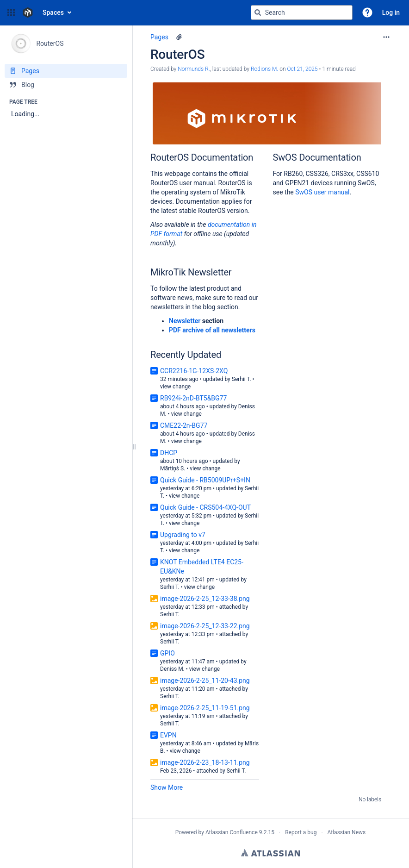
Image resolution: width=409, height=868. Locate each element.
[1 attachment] (179, 37)
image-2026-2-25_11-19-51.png (205, 708)
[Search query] (302, 12)
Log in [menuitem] (391, 12)
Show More (167, 787)
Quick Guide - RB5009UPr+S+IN (205, 480)
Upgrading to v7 (183, 535)
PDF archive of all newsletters (212, 330)
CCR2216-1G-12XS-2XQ (194, 371)
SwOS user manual (322, 192)
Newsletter (185, 321)
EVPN (168, 735)
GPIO (167, 653)
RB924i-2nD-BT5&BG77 (193, 398)
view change (175, 387)
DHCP (169, 453)
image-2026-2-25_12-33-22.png (205, 626)
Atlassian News (347, 832)
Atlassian (270, 853)
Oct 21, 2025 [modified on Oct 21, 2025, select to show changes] (302, 69)
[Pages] (66, 71)
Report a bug (301, 832)
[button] (11, 12)
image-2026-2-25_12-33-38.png (205, 599)
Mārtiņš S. (173, 468)
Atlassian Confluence (232, 832)
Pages (159, 37)
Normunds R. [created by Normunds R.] (194, 69)
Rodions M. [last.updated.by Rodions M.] (264, 69)
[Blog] (66, 85)
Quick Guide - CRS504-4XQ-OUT (205, 507)
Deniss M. (172, 669)
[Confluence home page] (28, 12)
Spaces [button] (53, 12)
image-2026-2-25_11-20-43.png (205, 681)
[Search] (258, 12)
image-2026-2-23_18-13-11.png (205, 762)
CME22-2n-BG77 (184, 425)
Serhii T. (242, 379)
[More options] (386, 37)
